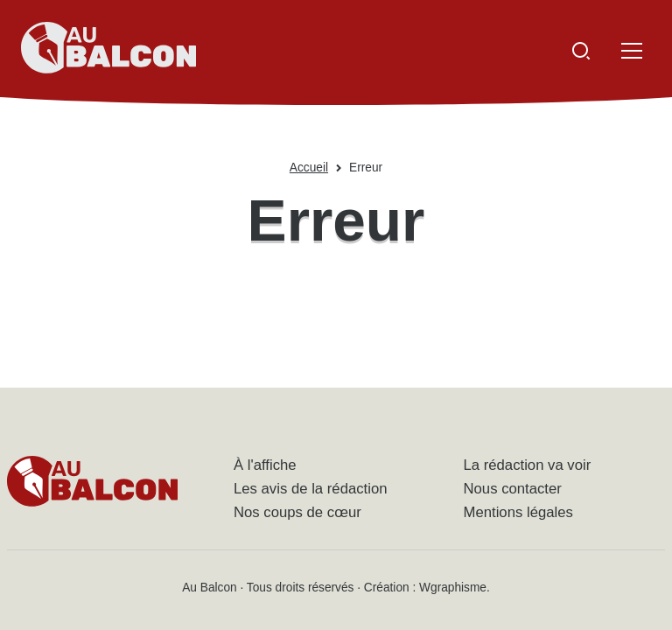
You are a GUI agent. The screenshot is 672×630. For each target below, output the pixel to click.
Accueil (309, 168)
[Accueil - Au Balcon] (108, 51)
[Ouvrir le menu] (632, 51)
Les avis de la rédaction (311, 489)
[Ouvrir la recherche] (581, 51)
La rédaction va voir (528, 465)
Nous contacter (513, 489)
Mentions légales (518, 512)
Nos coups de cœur (297, 512)
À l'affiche (265, 465)
